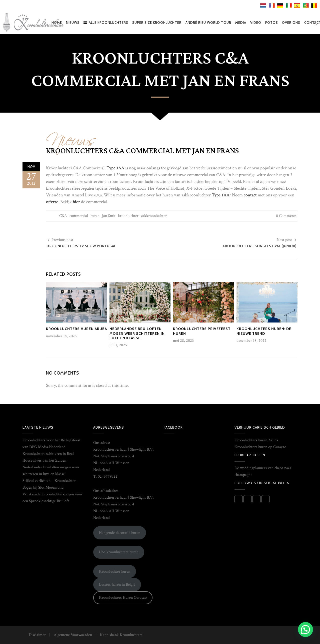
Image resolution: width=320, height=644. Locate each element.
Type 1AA (115, 168)
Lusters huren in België (117, 585)
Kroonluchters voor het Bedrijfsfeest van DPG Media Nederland (51, 444)
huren (95, 216)
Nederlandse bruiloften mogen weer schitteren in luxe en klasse (51, 471)
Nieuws (71, 136)
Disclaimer (37, 635)
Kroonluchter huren (115, 572)
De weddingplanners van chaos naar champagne (263, 471)
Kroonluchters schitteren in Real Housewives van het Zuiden (48, 457)
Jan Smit (109, 216)
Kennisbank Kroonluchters (121, 635)
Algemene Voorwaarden (73, 635)
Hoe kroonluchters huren (119, 552)
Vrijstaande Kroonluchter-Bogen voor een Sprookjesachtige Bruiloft (52, 498)
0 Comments (286, 216)
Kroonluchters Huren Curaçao (123, 598)
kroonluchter (128, 216)
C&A (63, 216)
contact (250, 195)
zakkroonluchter (154, 216)
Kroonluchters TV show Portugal (82, 246)
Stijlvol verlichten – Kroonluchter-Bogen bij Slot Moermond (50, 484)
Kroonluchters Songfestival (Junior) (260, 246)
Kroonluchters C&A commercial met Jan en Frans (142, 151)
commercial (79, 216)
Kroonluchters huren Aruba (256, 440)
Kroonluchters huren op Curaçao (260, 447)
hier (76, 202)
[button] (305, 629)
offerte (52, 202)
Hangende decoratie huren (120, 533)
